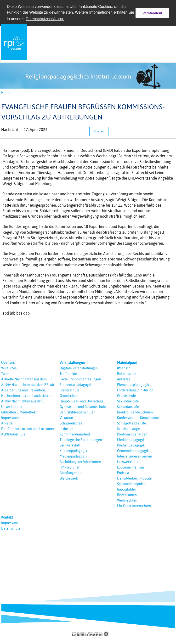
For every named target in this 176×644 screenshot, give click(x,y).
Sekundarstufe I (129, 401)
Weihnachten (127, 500)
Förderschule (69, 390)
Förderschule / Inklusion (135, 390)
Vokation (66, 418)
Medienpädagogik (73, 456)
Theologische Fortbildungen (81, 440)
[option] (88, 76)
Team (5, 374)
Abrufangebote (71, 473)
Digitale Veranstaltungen (79, 368)
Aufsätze (124, 379)
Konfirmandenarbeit (75, 434)
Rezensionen (127, 495)
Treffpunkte (68, 374)
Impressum (9, 523)
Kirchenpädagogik (73, 451)
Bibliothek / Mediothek (18, 412)
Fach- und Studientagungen (80, 379)
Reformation (127, 374)
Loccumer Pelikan (131, 467)
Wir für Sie (9, 368)
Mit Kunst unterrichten (134, 506)
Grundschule (69, 396)
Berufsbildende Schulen (77, 412)
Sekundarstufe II (129, 407)
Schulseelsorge (71, 423)
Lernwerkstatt (70, 445)
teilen (99, 131)
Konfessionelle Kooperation (138, 418)
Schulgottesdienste (132, 423)
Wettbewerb (69, 478)
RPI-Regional (69, 467)
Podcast (123, 473)
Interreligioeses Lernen (135, 456)
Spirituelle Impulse (131, 484)
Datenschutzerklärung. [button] (45, 19)
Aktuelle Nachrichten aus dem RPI (27, 379)
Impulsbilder (127, 489)
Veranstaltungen (72, 363)
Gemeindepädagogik (133, 451)
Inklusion (66, 429)
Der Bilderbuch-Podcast (135, 478)
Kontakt (7, 517)
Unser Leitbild (12, 407)
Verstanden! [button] (152, 13)
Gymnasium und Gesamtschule (83, 407)
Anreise (7, 423)
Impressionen (11, 418)
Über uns (8, 363)
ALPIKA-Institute (13, 434)
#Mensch (124, 368)
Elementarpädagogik (76, 385)
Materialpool (127, 363)
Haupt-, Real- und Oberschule (82, 401)
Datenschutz (11, 528)
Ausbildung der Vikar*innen (80, 462)
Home (6, 93)
